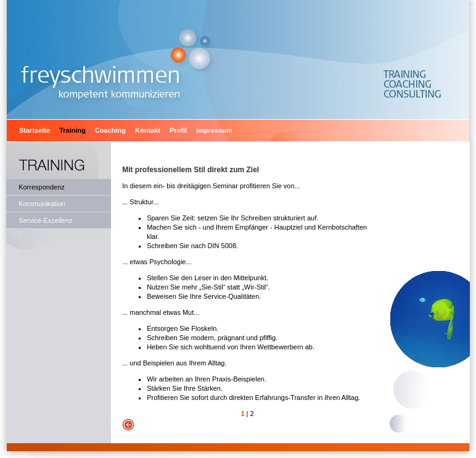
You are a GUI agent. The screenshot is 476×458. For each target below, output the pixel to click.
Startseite (35, 130)
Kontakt (148, 130)
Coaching (110, 130)
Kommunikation (42, 204)
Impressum (214, 130)
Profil (178, 130)
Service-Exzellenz (45, 220)
